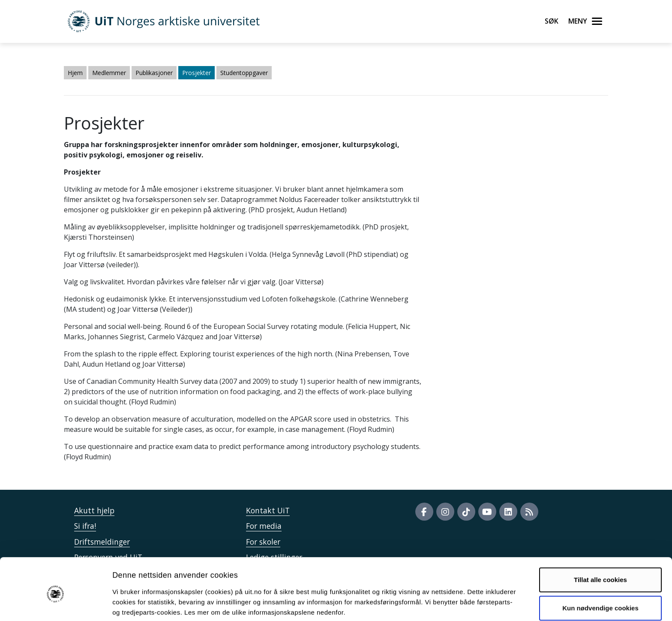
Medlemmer (109, 73)
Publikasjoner (154, 73)
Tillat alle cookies (600, 544)
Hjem (75, 73)
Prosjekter (196, 73)
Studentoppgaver (244, 73)
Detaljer (456, 604)
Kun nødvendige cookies (600, 572)
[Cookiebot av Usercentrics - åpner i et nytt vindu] (55, 604)
